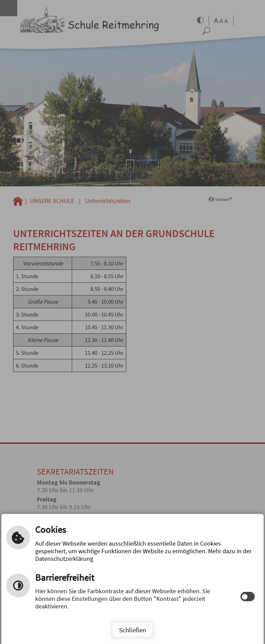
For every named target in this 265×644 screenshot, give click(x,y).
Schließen (132, 630)
